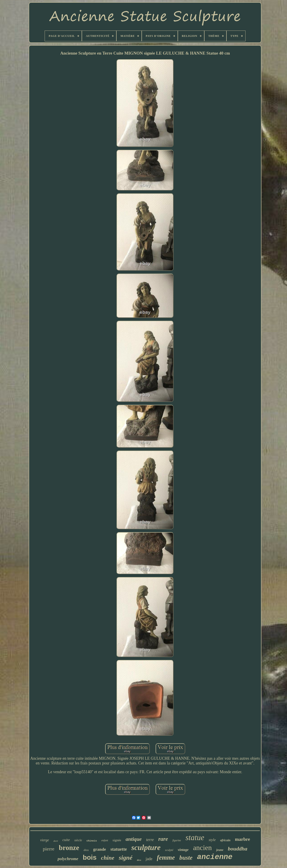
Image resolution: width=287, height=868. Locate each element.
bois (90, 857)
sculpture (146, 847)
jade (149, 859)
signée (117, 840)
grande (99, 849)
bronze (69, 848)
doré (56, 841)
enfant (105, 840)
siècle (78, 840)
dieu (86, 850)
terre (150, 840)
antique (134, 839)
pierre (49, 849)
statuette (118, 849)
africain (225, 840)
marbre (242, 839)
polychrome (68, 859)
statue (195, 838)
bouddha (238, 849)
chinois (92, 841)
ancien (202, 848)
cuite (66, 840)
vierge (45, 840)
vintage (183, 850)
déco (139, 860)
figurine (177, 840)
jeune (220, 850)
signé (126, 858)
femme (166, 857)
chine (108, 858)
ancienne (215, 857)
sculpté (169, 850)
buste (186, 858)
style (212, 840)
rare (163, 839)
